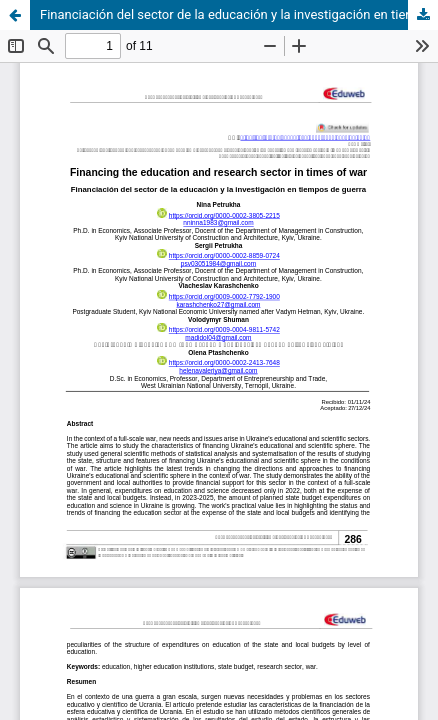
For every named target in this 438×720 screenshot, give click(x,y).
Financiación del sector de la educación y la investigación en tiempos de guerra (239, 14)
